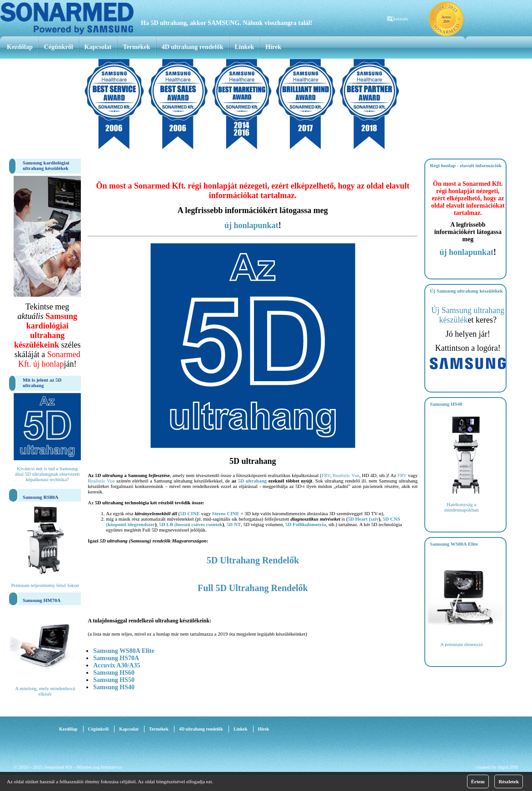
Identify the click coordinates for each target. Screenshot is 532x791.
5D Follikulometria (306, 524)
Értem (478, 781)
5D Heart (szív (363, 519)
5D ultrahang (252, 481)
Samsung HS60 (114, 673)
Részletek (509, 781)
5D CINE (190, 513)
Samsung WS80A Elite (124, 651)
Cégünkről (59, 47)
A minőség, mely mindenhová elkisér (45, 691)
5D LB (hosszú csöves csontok (191, 524)
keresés (401, 19)
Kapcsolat (98, 47)
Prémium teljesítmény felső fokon (45, 585)
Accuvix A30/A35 (117, 665)
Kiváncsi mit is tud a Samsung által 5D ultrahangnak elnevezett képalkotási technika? (47, 474)
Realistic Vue (346, 475)
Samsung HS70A (116, 658)
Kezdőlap (20, 47)
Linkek (245, 47)
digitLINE (508, 767)
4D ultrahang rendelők (193, 47)
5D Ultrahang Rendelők (253, 560)
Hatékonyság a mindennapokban (462, 507)
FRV (326, 475)
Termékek (136, 47)
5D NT (234, 524)
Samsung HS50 (114, 680)
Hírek (273, 47)
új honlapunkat (251, 225)
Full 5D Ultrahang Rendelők (253, 588)
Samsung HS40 (114, 687)
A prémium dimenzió (461, 644)
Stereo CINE (226, 513)
